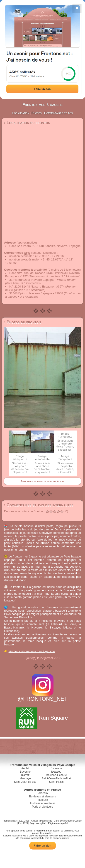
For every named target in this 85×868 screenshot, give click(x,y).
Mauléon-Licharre (56, 775)
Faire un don (43, 846)
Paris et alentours (42, 807)
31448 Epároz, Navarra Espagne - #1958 (36, 293)
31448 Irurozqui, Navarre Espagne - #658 (36, 280)
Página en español (58, 823)
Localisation (21, 113)
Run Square (42, 718)
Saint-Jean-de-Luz (25, 782)
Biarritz (25, 775)
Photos (37, 113)
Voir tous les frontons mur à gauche (32, 651)
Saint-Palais (56, 782)
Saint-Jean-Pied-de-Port (56, 778)
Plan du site (46, 821)
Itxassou (56, 772)
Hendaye (25, 778)
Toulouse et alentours (42, 803)
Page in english (38, 823)
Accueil (35, 821)
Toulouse (42, 800)
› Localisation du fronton (27, 123)
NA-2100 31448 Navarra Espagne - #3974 (37, 287)
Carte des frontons (63, 821)
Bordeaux (42, 793)
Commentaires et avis (58, 113)
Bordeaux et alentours (42, 797)
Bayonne (25, 772)
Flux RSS (23, 823)
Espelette (56, 768)
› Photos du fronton (22, 322)
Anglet (25, 768)
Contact (78, 821)
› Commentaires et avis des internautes (39, 505)
